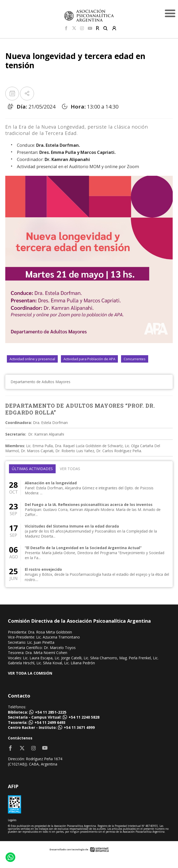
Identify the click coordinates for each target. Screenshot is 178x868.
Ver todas (70, 469)
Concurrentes (135, 359)
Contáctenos (20, 738)
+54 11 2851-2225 (51, 712)
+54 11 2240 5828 (84, 717)
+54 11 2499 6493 (50, 722)
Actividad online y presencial (32, 359)
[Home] (89, 15)
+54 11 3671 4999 (79, 727)
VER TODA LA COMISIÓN (30, 673)
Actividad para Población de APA (89, 359)
